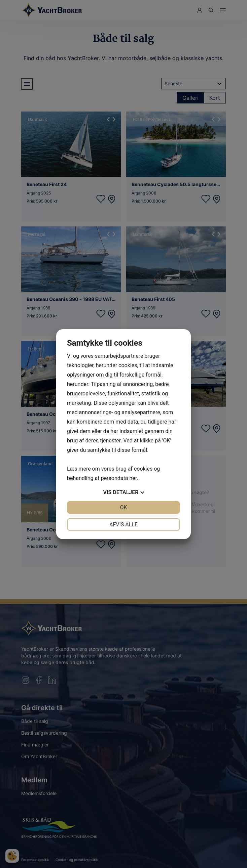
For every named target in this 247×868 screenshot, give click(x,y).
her (133, 478)
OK (123, 507)
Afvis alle (123, 525)
